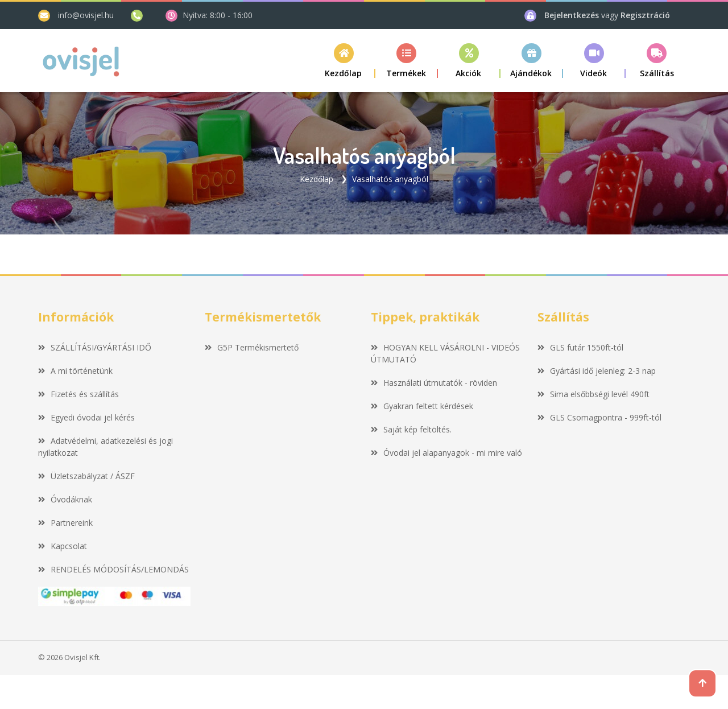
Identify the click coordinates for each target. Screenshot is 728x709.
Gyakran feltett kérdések (422, 406)
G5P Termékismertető (252, 347)
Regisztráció (645, 15)
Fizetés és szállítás (78, 394)
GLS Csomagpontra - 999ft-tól (599, 417)
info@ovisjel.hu (86, 15)
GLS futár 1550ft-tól (580, 347)
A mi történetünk (75, 371)
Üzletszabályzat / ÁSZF (86, 476)
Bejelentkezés (573, 15)
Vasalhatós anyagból (390, 179)
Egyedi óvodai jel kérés (86, 417)
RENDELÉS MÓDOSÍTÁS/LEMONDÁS (113, 569)
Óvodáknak (65, 499)
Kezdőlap (317, 179)
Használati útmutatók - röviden (434, 383)
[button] (407, 61)
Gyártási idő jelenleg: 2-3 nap (597, 371)
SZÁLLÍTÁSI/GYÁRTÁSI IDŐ (95, 347)
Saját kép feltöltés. (411, 429)
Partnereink (65, 523)
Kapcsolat (63, 546)
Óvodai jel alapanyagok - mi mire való (446, 453)
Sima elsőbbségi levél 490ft (593, 394)
